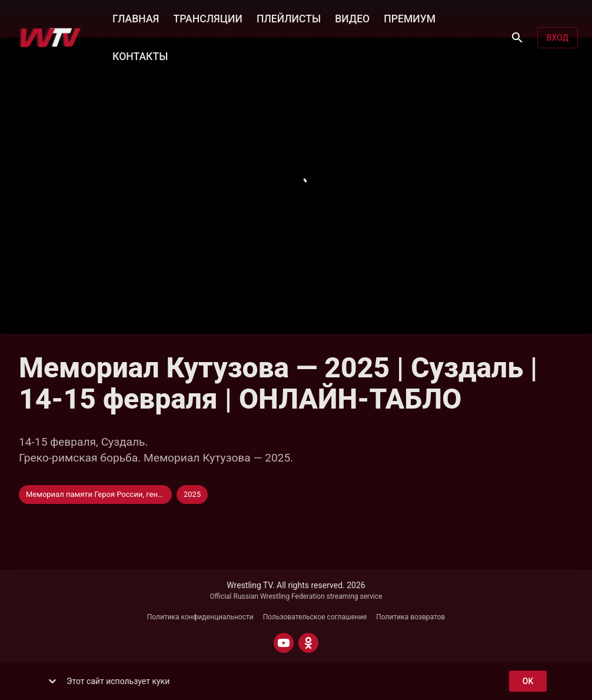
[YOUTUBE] (284, 643)
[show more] (52, 681)
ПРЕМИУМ (410, 18)
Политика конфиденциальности (200, 617)
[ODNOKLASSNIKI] (308, 643)
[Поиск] (517, 38)
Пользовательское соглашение (315, 617)
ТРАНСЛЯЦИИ (207, 18)
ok (528, 681)
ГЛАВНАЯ (136, 18)
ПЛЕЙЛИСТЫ (289, 18)
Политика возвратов (410, 617)
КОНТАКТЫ (140, 55)
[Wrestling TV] (50, 38)
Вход (558, 38)
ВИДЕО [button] (352, 18)
